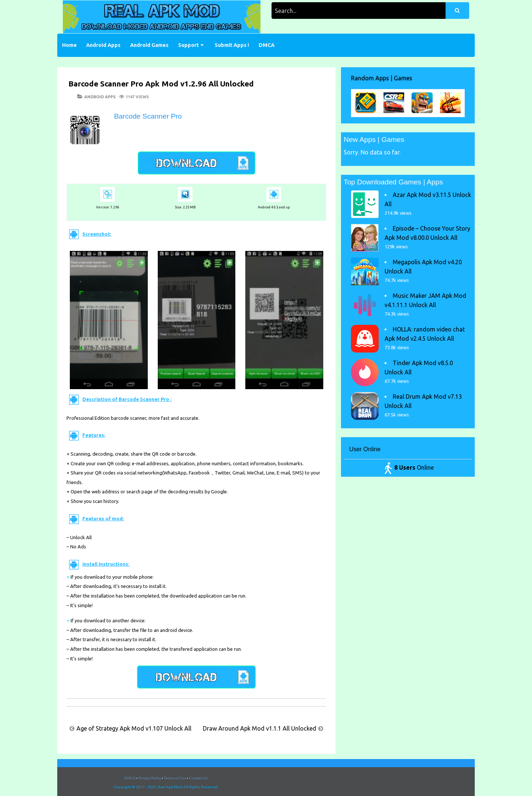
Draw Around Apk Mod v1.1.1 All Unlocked (260, 728)
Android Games (149, 45)
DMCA (267, 45)
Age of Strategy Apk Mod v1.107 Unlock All (134, 728)
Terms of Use (175, 778)
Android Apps (103, 45)
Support (188, 45)
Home (69, 45)
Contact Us (198, 778)
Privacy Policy (150, 778)
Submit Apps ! (232, 45)
